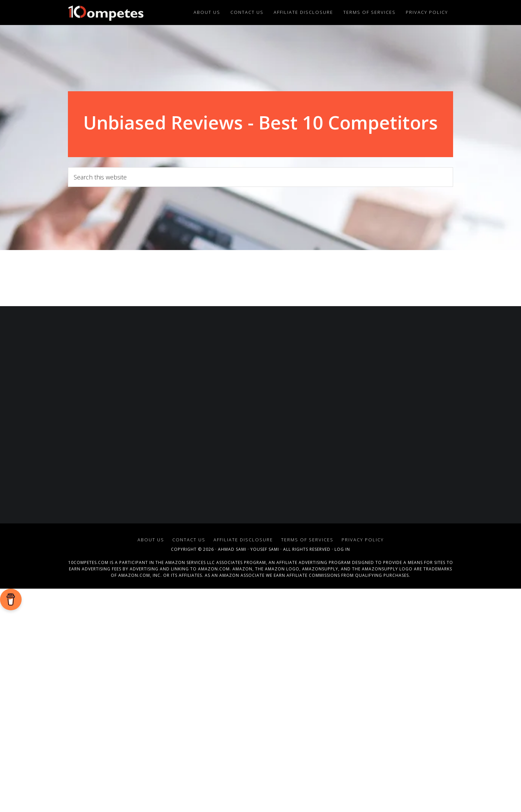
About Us (151, 540)
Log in (342, 549)
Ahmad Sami (232, 549)
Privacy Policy (363, 540)
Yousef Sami (265, 549)
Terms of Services (307, 540)
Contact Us (189, 540)
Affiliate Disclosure (243, 540)
